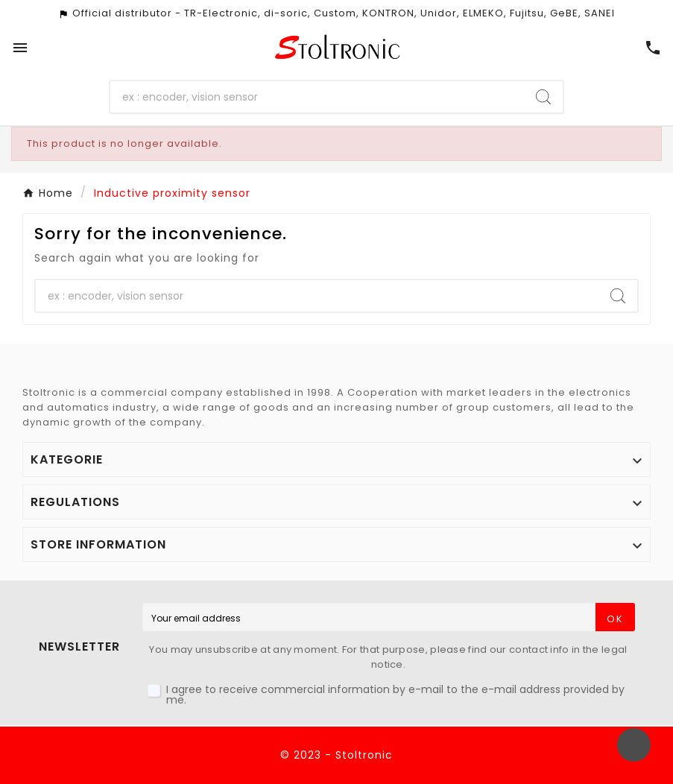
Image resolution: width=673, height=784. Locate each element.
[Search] (317, 97)
